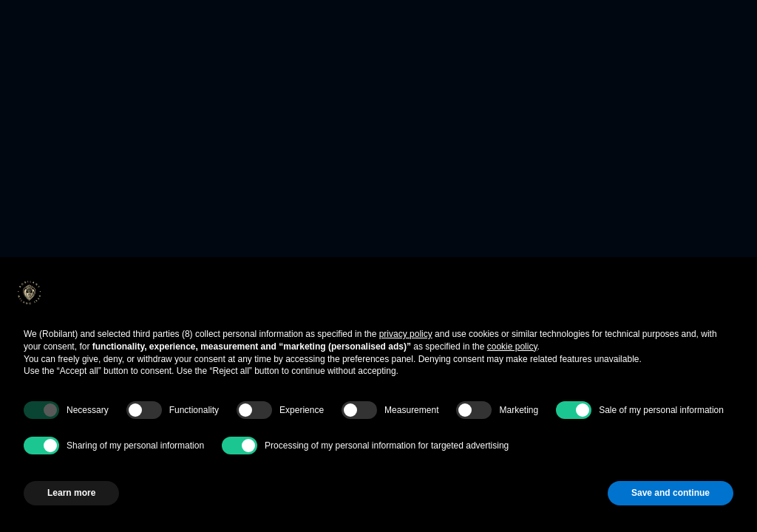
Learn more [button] (71, 493)
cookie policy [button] (512, 347)
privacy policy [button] (406, 334)
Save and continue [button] (671, 493)
